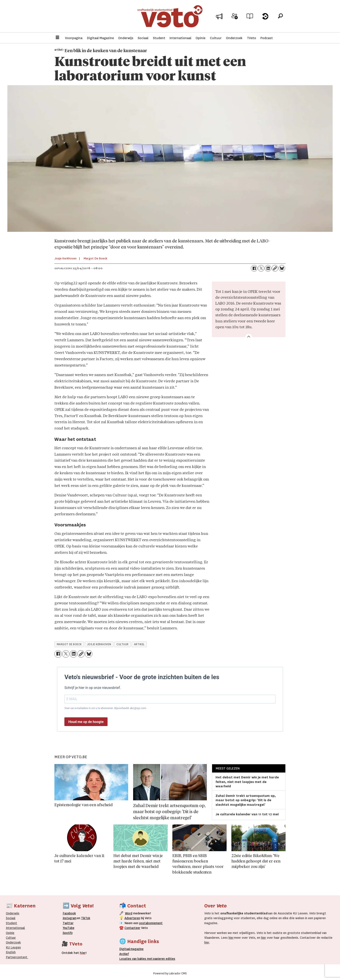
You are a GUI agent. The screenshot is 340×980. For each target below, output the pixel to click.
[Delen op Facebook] (254, 268)
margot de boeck (69, 644)
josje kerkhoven (99, 644)
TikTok (86, 918)
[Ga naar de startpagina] (170, 16)
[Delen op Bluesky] (282, 268)
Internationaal (180, 38)
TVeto (252, 38)
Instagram (70, 918)
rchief (124, 954)
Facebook (69, 913)
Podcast (267, 38)
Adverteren (132, 918)
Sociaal (143, 38)
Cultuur (216, 38)
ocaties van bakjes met (137, 959)
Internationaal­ (15, 928)
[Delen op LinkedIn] (268, 268)
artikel (139, 644)
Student (159, 38)
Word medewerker (235, 19)
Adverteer (219, 18)
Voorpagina (74, 38)
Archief (250, 18)
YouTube (69, 928)
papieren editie (163, 959)
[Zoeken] (280, 16)
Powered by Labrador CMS (170, 973)
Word (129, 913)
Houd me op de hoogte (86, 722)
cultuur (123, 644)
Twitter (68, 923)
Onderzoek (234, 38)
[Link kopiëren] (275, 268)
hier (231, 938)
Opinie (200, 38)
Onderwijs (126, 38)
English (11, 952)
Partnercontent (17, 957)
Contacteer (132, 928)
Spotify (68, 933)
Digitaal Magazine (100, 38)
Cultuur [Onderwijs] (11, 938)
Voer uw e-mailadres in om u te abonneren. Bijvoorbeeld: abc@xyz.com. (106, 708)
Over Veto (265, 18)
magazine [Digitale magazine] (132, 949)
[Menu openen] (57, 38)
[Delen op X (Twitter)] (261, 268)
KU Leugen (13, 947)
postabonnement (151, 923)
